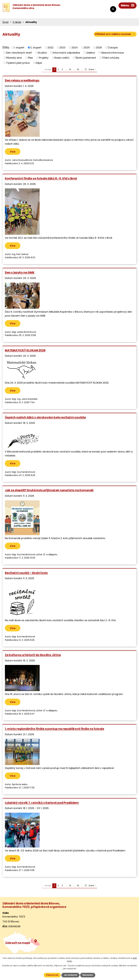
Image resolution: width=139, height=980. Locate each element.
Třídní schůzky (111, 58)
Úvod (5, 22)
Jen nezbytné (71, 975)
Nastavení (89, 975)
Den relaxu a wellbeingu (22, 80)
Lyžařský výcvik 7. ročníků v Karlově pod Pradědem (42, 805)
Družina (42, 53)
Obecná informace (112, 53)
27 (86, 70)
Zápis (39, 63)
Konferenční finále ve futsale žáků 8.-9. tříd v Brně (41, 179)
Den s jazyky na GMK (20, 273)
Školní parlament (86, 58)
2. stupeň (36, 48)
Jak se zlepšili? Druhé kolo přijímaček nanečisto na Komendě (49, 491)
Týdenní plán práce (18, 63)
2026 (99, 48)
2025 (87, 48)
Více (14, 152)
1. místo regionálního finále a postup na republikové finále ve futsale (55, 731)
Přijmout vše (52, 975)
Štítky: (6, 47)
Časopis (113, 48)
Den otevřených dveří (19, 53)
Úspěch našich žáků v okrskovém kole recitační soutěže (45, 418)
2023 (62, 48)
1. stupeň (19, 48)
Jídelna (90, 53)
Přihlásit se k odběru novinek (115, 35)
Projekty (44, 58)
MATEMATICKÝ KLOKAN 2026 (25, 351)
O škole (17, 22)
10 (70, 70)
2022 (50, 48)
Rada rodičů (62, 58)
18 (78, 70)
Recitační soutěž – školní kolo (26, 574)
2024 (75, 48)
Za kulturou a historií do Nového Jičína (33, 657)
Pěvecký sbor (14, 58)
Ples (30, 58)
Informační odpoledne (66, 53)
